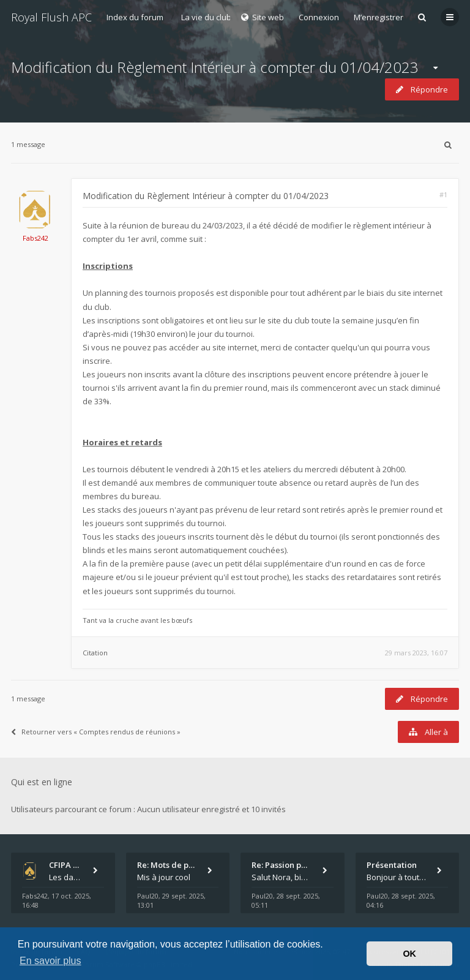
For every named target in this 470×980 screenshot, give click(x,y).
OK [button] (409, 954)
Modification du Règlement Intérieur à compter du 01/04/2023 (215, 67)
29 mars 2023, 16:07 (416, 653)
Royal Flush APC (51, 17)
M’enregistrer (379, 17)
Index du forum (135, 17)
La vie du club (206, 17)
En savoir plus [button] (50, 961)
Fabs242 (35, 238)
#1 (443, 194)
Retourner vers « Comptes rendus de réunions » (96, 732)
